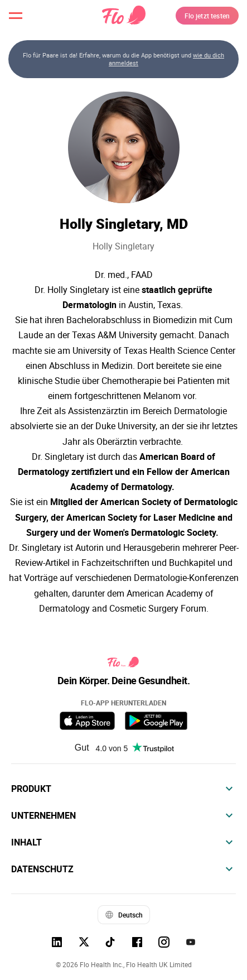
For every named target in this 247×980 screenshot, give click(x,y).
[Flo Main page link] (124, 16)
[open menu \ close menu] (16, 16)
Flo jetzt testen (207, 16)
